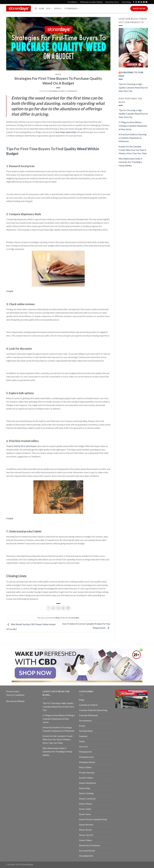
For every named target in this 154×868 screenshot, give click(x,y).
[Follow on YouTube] (146, 2)
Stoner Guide (85, 809)
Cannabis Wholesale (88, 715)
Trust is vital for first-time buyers (22, 446)
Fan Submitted (86, 731)
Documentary (85, 720)
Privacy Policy (13, 691)
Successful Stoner (87, 851)
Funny (82, 741)
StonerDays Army (112, 2)
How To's (83, 746)
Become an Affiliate (15, 701)
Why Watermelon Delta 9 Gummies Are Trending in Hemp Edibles (130, 162)
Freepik (10, 291)
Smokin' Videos (86, 778)
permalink (75, 618)
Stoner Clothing (86, 793)
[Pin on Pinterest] (63, 608)
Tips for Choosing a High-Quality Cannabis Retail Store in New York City (133, 87)
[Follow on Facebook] (134, 2)
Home (41, 8)
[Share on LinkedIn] (68, 608)
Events (82, 726)
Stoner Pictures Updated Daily (93, 819)
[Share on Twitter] (53, 608)
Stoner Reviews (86, 825)
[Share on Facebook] (49, 608)
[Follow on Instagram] (136, 2)
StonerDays (72, 91)
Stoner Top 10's (86, 835)
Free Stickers (72, 2)
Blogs (58, 74)
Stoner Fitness (86, 804)
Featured (83, 736)
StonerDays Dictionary (90, 845)
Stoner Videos (85, 840)
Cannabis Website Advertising (93, 710)
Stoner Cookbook (87, 799)
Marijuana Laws (86, 757)
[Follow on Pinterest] (144, 2)
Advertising (126, 2)
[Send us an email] (141, 2)
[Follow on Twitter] (139, 2)
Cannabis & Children (88, 705)
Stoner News (85, 814)
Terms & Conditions (15, 695)
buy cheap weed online (66, 132)
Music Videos (85, 767)
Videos (58, 9)
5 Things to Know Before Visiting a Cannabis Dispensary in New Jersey (133, 126)
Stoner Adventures (88, 783)
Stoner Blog (72, 9)
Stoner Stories (85, 830)
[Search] (36, 8)
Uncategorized (86, 856)
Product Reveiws (87, 773)
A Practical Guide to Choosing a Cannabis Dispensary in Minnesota (133, 138)
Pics (49, 9)
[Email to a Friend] (58, 608)
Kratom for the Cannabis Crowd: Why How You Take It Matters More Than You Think (133, 150)
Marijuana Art (85, 752)
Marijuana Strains (87, 762)
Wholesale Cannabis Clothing (91, 2)
